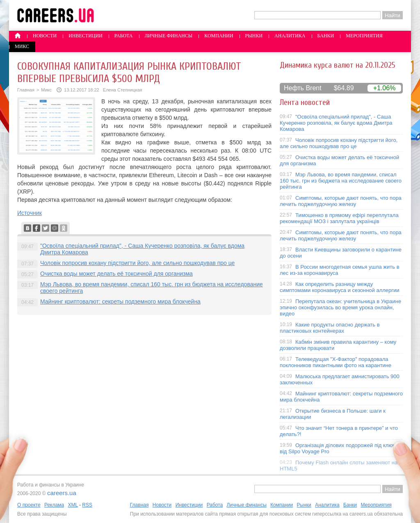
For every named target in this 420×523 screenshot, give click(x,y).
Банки (326, 36)
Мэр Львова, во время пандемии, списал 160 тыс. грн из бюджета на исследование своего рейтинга (341, 181)
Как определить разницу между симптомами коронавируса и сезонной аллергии (340, 287)
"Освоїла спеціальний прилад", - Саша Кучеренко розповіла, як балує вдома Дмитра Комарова (336, 123)
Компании (219, 36)
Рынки (254, 36)
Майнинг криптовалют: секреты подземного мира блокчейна (120, 301)
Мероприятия (364, 36)
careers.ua (62, 493)
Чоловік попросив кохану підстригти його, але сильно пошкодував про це (137, 263)
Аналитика (290, 36)
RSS (87, 505)
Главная (26, 90)
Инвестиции (86, 36)
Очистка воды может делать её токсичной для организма (116, 274)
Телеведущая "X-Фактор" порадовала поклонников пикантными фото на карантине (336, 362)
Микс (22, 46)
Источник (30, 213)
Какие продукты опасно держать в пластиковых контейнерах (330, 328)
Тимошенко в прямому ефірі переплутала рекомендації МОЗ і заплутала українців (339, 218)
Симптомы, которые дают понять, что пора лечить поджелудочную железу (341, 201)
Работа (124, 36)
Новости (45, 36)
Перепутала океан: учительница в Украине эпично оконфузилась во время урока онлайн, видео (340, 307)
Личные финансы (169, 36)
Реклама (54, 505)
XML (73, 505)
